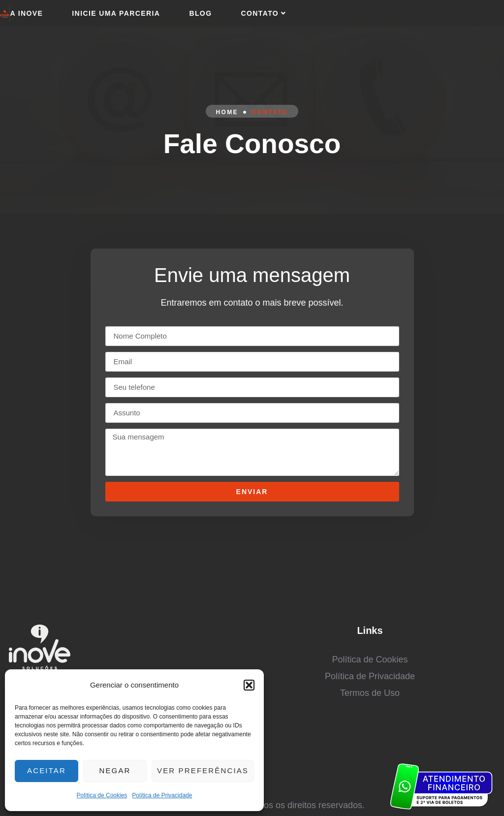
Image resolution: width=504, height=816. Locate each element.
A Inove (26, 13)
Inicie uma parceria (116, 13)
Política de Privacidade (162, 795)
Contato (265, 13)
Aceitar (48, 770)
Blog (200, 13)
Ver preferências (205, 770)
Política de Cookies (102, 795)
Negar (119, 770)
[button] (249, 685)
